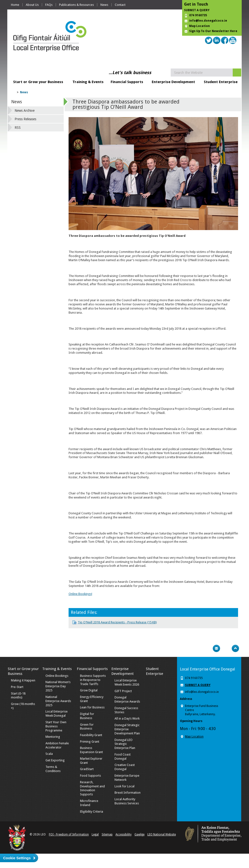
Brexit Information (128, 793)
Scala (49, 754)
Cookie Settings (17, 858)
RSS (18, 128)
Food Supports (90, 776)
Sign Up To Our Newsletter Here (213, 31)
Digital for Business (87, 716)
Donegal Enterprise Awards (127, 699)
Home (15, 5)
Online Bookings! (80, 594)
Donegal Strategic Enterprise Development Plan (127, 729)
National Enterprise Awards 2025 (58, 701)
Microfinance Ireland (89, 803)
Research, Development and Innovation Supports (92, 788)
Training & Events (88, 82)
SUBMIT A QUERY (197, 10)
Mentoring (53, 737)
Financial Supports (127, 82)
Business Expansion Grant (91, 750)
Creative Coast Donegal (125, 767)
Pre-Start (17, 687)
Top (235, 648)
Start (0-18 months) (18, 696)
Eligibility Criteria (92, 812)
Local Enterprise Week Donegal (57, 713)
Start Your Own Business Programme (56, 726)
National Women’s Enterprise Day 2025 (58, 686)
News (104, 5)
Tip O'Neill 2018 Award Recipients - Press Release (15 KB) (117, 622)
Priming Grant (90, 742)
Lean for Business (92, 707)
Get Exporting (55, 760)
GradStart (87, 769)
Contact (120, 5)
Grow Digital (89, 690)
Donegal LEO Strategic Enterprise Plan (125, 744)
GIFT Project (123, 691)
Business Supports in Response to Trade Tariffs (93, 680)
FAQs (49, 5)
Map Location (200, 26)
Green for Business (87, 727)
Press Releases (25, 119)
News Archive (25, 111)
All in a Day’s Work (127, 718)
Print (207, 648)
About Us (32, 5)
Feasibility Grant (91, 735)
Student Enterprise (221, 82)
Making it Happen (23, 680)
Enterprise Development (173, 82)
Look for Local (124, 786)
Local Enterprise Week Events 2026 (127, 682)
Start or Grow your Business (38, 82)
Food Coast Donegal (123, 756)
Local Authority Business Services (127, 801)
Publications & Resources (76, 5)
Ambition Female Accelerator (57, 745)
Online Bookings (57, 676)
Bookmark (226, 648)
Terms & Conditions (53, 769)
